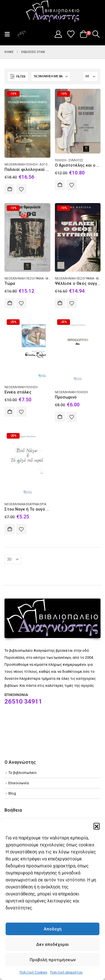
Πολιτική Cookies (33, 972)
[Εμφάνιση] (90, 76)
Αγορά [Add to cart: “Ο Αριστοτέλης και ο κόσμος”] (60, 185)
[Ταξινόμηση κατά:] (51, 76)
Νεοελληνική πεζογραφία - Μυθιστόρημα (35, 279)
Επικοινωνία (19, 783)
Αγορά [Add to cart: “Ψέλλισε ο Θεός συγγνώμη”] (60, 303)
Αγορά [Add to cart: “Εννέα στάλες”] (10, 412)
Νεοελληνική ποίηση (21, 387)
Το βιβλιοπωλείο (23, 773)
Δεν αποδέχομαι (53, 944)
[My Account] (58, 34)
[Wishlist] (71, 34)
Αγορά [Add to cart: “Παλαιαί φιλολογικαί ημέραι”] (10, 189)
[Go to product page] (27, 123)
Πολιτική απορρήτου (66, 972)
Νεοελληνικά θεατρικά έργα (25, 504)
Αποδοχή (53, 929)
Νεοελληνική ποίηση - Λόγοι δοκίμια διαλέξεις (40, 165)
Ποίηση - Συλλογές (69, 160)
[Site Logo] (53, 11)
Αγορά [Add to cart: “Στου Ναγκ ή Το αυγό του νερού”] (10, 529)
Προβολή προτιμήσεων (53, 960)
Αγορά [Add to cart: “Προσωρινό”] (60, 417)
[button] (97, 826)
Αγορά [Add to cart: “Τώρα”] (10, 303)
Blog (12, 793)
